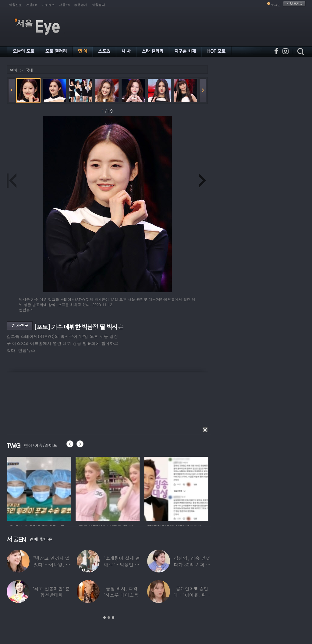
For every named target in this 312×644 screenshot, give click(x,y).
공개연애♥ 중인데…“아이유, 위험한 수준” (192, 595)
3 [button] (113, 618)
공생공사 (81, 5)
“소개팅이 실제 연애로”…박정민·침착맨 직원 (122, 564)
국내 (29, 70)
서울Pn (32, 5)
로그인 (276, 5)
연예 (14, 70)
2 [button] (109, 618)
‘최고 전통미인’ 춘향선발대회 (51, 592)
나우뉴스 (48, 5)
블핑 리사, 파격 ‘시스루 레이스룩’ (121, 592)
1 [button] (105, 618)
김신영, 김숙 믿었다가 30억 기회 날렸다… (192, 564)
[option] (50, 488)
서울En (64, 5)
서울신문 (16, 5)
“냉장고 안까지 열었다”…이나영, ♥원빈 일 (51, 564)
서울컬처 (98, 5)
